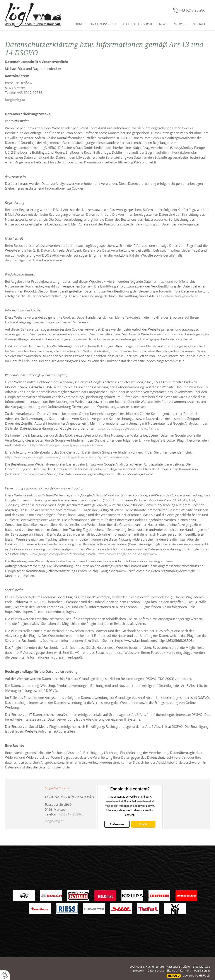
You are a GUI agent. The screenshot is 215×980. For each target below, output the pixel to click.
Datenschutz (156, 970)
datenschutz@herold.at (181, 296)
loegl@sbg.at (15, 100)
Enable (143, 824)
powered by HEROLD (196, 975)
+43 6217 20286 (70, 814)
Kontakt (185, 970)
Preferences (117, 824)
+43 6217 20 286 (192, 10)
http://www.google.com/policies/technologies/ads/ (58, 554)
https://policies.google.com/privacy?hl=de (127, 428)
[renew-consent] (5, 975)
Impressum (137, 970)
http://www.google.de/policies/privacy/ (128, 554)
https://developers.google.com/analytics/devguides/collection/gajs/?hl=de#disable (67, 457)
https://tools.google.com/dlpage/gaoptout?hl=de (67, 445)
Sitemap (172, 970)
